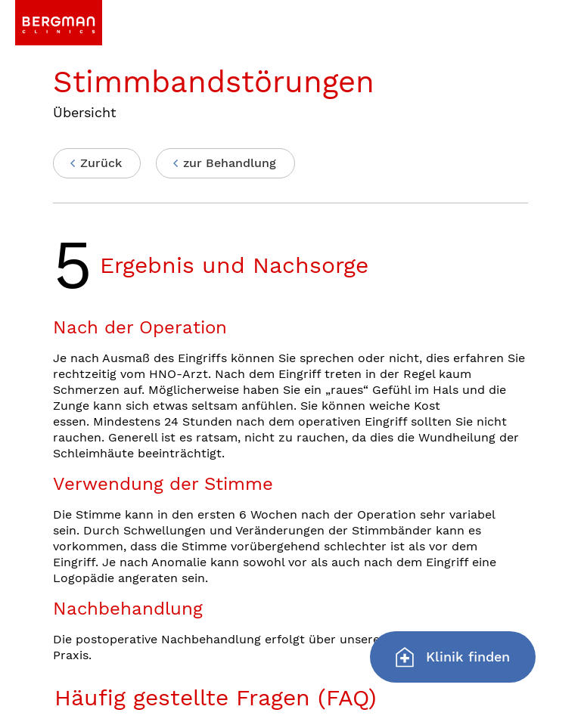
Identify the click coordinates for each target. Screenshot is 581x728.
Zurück (101, 163)
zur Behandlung (230, 163)
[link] (59, 23)
